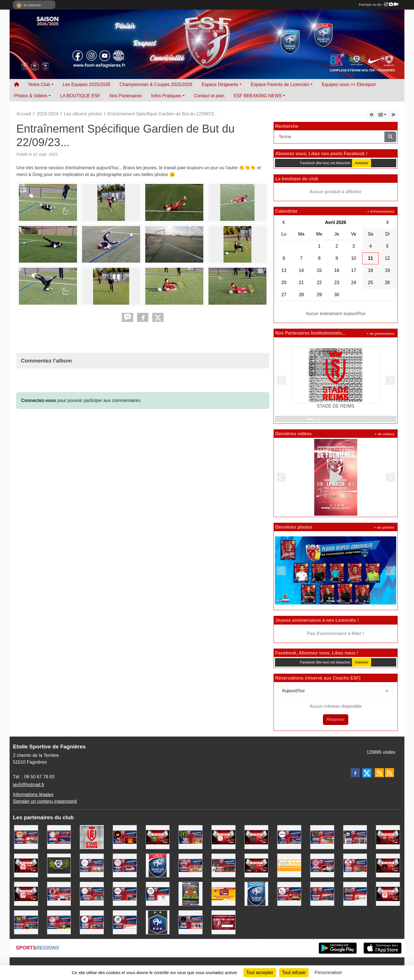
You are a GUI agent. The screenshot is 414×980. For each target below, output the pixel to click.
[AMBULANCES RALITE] (125, 865)
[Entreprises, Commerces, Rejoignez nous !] (191, 894)
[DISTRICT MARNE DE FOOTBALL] (256, 894)
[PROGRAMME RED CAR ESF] (223, 894)
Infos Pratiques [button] (166, 96)
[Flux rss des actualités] (379, 773)
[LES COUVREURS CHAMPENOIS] (289, 894)
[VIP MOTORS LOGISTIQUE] (59, 894)
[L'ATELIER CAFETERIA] (322, 837)
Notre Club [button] (39, 84)
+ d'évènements (381, 211)
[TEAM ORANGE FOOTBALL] (125, 837)
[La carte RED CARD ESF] (223, 922)
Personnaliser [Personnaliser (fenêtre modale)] (329, 973)
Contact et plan (209, 96)
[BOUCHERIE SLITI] (355, 865)
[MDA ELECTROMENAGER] (26, 837)
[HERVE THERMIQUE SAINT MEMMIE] (92, 922)
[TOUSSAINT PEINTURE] (355, 894)
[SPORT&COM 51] (26, 865)
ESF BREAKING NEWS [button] (258, 96)
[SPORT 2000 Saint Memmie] (322, 894)
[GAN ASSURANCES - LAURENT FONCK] (355, 837)
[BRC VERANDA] (59, 922)
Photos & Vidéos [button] (31, 96)
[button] (281, 380)
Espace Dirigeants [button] (220, 84)
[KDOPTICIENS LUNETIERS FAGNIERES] (158, 837)
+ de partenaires (380, 334)
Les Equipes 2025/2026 (87, 84)
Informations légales (33, 795)
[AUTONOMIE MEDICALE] (92, 865)
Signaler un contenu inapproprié (45, 801)
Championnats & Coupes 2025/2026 (156, 84)
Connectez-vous (39, 400)
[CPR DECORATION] (26, 894)
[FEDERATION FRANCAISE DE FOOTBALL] (158, 922)
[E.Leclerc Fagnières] (59, 837)
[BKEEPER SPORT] (322, 865)
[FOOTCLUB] (289, 865)
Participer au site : (378, 5)
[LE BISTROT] (289, 837)
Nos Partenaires (126, 96)
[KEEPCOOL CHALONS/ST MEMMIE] (256, 837)
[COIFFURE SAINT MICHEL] (92, 894)
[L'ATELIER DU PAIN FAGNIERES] (223, 865)
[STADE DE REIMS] (92, 837)
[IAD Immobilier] (158, 894)
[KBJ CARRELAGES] (125, 894)
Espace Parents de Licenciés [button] (280, 84)
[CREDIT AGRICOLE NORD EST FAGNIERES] (125, 922)
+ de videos (384, 434)
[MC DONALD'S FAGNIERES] (191, 837)
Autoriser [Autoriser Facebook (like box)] (362, 163)
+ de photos (384, 527)
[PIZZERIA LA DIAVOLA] (191, 865)
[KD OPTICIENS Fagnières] (26, 922)
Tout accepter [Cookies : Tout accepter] (260, 973)
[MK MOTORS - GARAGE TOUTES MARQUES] (388, 865)
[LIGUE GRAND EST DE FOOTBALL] (158, 865)
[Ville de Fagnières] (59, 865)
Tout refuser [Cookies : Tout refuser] (294, 973)
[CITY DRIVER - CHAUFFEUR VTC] (191, 922)
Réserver (336, 719)
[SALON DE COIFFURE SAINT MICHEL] (223, 837)
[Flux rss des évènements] (389, 773)
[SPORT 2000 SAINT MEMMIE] (388, 837)
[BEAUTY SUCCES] (388, 894)
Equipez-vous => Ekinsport (349, 84)
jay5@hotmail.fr (29, 785)
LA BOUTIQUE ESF (80, 96)
